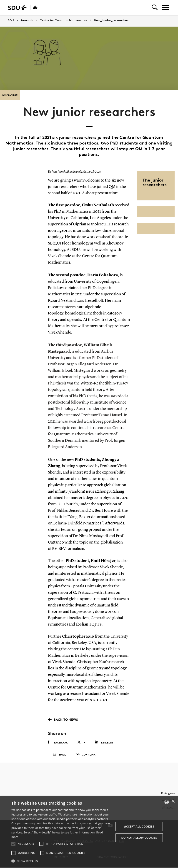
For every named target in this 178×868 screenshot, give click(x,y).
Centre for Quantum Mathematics (64, 20)
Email (59, 755)
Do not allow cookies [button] (139, 838)
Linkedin (104, 742)
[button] (13, 844)
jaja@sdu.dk (78, 172)
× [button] (173, 802)
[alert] (89, 832)
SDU (11, 20)
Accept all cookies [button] (139, 827)
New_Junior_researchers (111, 20)
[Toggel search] (155, 7)
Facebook (58, 742)
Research (27, 20)
